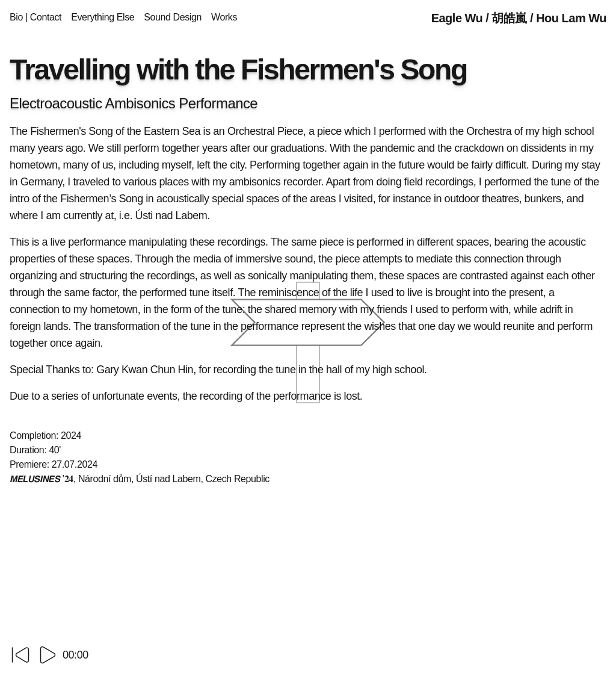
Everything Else (103, 17)
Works (224, 17)
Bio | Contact (35, 17)
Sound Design (173, 17)
